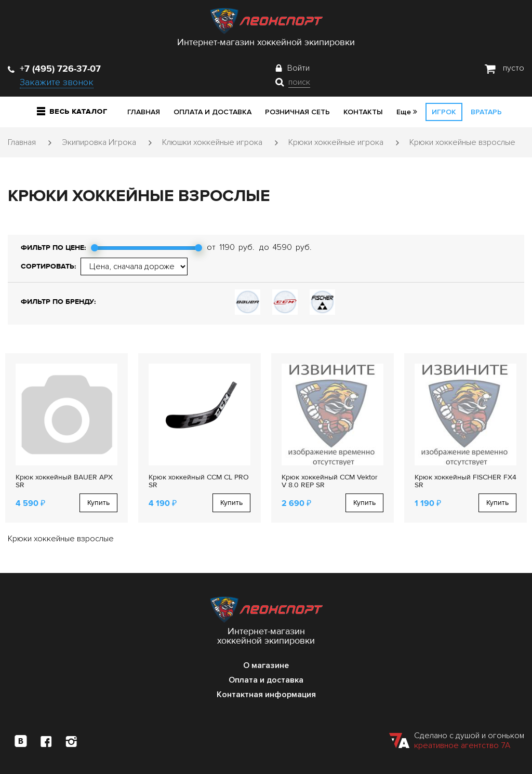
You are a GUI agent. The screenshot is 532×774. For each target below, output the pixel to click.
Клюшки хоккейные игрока (212, 142)
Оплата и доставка (212, 112)
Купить (98, 503)
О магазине (266, 665)
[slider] (95, 248)
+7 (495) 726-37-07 (54, 69)
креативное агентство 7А (462, 745)
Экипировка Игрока (99, 142)
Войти (298, 68)
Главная (144, 112)
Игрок (444, 112)
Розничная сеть (297, 112)
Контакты (363, 112)
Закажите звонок (57, 82)
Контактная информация (266, 695)
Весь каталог (72, 111)
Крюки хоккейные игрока (336, 142)
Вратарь (486, 112)
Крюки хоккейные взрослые (462, 142)
